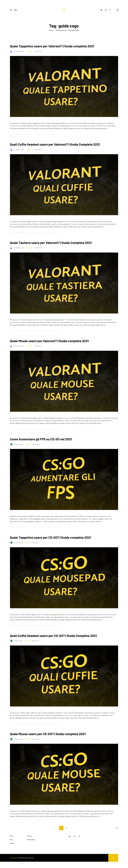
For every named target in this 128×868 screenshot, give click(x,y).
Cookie (12, 850)
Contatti (29, 842)
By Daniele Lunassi (17, 52)
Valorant (30, 52)
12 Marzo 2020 (35, 448)
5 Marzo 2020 (35, 547)
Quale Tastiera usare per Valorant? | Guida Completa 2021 (58, 245)
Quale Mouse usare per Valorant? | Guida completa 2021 (57, 344)
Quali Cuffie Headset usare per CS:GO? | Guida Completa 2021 (62, 641)
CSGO (28, 448)
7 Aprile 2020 (38, 52)
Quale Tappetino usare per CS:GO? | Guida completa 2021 (58, 542)
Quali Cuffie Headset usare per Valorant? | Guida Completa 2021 (63, 146)
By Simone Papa (17, 448)
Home (51, 30)
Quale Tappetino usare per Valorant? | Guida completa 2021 (60, 46)
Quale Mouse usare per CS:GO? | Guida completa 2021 (55, 740)
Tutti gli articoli (61, 30)
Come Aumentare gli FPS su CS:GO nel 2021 (47, 443)
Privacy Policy (31, 846)
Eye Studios (14, 864)
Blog (11, 846)
